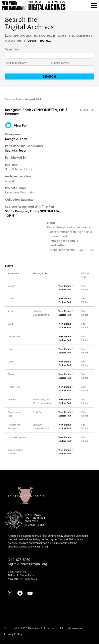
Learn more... (39, 40)
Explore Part (65, 289)
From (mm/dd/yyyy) (16, 63)
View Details (65, 286)
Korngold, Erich (16, 139)
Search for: (12, 49)
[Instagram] (10, 593)
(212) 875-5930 (19, 559)
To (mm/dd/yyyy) (59, 63)
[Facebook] (20, 593)
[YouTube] (30, 593)
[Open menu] (94, 6)
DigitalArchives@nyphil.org (28, 564)
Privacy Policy (13, 634)
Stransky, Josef (16, 150)
